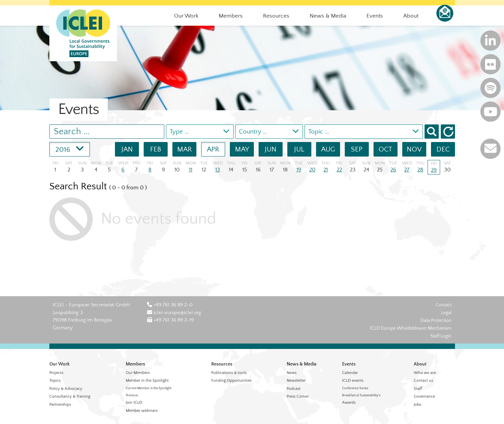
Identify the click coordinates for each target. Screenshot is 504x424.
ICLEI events (353, 381)
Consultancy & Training (70, 396)
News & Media (302, 364)
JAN (127, 149)
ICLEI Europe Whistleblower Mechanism (411, 328)
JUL (299, 149)
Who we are (425, 373)
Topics (55, 381)
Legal (446, 313)
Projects (56, 373)
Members (135, 364)
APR (213, 149)
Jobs (417, 405)
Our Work (59, 364)
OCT (385, 149)
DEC (443, 149)
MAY (242, 149)
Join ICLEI (134, 403)
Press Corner (298, 396)
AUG (328, 149)
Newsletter (296, 381)
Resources (222, 364)
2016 (70, 148)
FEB (156, 149)
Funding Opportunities (231, 381)
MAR (185, 149)
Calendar (350, 373)
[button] (448, 132)
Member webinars (142, 411)
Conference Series (355, 388)
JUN (271, 149)
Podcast (294, 389)
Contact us (423, 381)
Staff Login (441, 336)
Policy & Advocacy (66, 389)
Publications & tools (229, 373)
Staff (418, 389)
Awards (349, 403)
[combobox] (200, 132)
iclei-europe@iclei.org (174, 313)
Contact (444, 305)
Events (349, 364)
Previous (132, 395)
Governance (424, 396)
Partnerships (60, 405)
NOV (414, 149)
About (420, 364)
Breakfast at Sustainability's (361, 395)
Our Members (138, 373)
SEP (357, 149)
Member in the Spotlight (147, 381)
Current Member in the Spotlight (149, 388)
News (292, 373)
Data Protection (436, 321)
